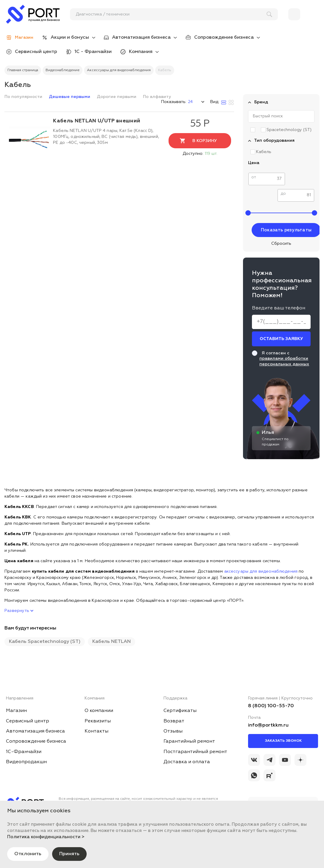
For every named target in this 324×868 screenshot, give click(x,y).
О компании (99, 711)
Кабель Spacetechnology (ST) (45, 642)
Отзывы (173, 731)
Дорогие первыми (117, 97)
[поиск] (171, 14)
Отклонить (28, 854)
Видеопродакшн (26, 762)
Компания (141, 52)
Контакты (96, 731)
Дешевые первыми (70, 97)
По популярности (24, 97)
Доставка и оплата (187, 762)
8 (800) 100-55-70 (271, 706)
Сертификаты (180, 711)
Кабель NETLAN (112, 642)
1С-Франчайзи (24, 752)
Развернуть (19, 611)
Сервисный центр (36, 52)
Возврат (174, 721)
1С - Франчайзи (93, 52)
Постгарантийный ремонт (195, 752)
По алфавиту (157, 97)
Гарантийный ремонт (189, 741)
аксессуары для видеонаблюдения (261, 571)
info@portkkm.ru (268, 725)
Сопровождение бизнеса (224, 38)
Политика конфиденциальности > (46, 837)
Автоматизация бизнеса (141, 38)
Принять (69, 854)
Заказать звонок (283, 741)
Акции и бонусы (70, 38)
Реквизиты (98, 721)
